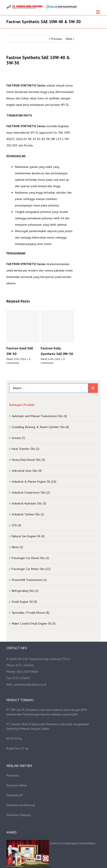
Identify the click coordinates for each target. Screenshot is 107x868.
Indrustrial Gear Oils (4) (27, 471)
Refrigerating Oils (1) (25, 591)
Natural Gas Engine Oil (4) (28, 536)
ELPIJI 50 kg (14, 738)
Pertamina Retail (17, 785)
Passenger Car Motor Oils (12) (31, 569)
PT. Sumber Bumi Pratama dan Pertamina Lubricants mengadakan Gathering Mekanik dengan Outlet (48, 726)
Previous (56, 39)
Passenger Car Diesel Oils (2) (30, 558)
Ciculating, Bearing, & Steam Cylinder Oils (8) (40, 427)
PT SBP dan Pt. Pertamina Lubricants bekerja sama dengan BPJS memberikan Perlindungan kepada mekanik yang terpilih (47, 712)
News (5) (17, 547)
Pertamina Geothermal (21, 805)
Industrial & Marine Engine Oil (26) (34, 482)
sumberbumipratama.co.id (30, 685)
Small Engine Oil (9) (24, 602)
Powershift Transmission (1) (29, 580)
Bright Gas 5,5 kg (17, 748)
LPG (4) (16, 525)
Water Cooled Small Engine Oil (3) (34, 623)
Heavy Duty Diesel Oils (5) (28, 460)
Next (69, 39)
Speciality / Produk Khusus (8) (31, 613)
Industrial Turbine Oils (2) (28, 514)
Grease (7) (18, 438)
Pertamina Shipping (19, 815)
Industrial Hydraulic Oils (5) (29, 503)
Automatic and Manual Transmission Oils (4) (39, 416)
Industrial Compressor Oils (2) (31, 492)
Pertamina (13, 776)
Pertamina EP (15, 795)
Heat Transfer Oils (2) (26, 449)
